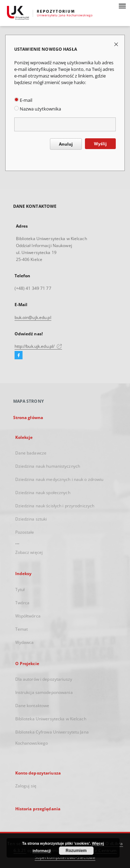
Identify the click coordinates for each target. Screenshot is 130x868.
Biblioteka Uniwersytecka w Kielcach (51, 719)
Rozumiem (76, 851)
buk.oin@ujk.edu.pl (33, 317)
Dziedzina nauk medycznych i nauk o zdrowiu (59, 479)
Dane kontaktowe (32, 706)
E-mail (23, 100)
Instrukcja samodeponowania (44, 692)
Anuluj (66, 144)
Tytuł (20, 589)
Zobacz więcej (29, 552)
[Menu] (122, 6)
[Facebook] (19, 355)
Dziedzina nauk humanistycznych (48, 466)
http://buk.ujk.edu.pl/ (38, 346)
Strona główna (28, 417)
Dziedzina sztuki (31, 519)
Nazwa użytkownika (38, 109)
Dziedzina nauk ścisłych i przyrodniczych (55, 506)
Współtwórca (28, 616)
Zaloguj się (26, 786)
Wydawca (25, 642)
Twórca (23, 603)
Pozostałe (25, 532)
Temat (22, 629)
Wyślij (100, 144)
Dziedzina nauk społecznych (43, 493)
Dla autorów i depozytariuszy (44, 679)
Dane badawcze (31, 453)
